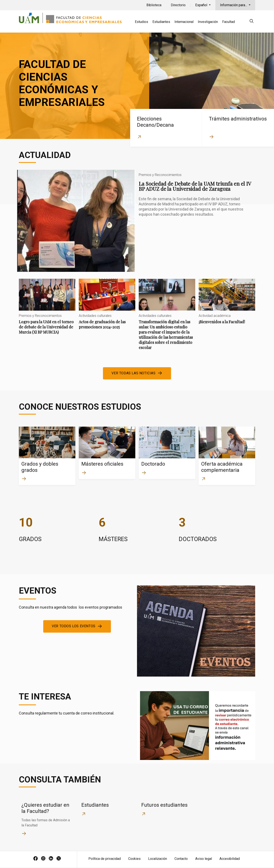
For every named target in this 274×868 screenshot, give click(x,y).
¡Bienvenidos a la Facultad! (227, 305)
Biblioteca (154, 5)
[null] (252, 22)
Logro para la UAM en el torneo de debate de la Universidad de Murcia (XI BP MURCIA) (47, 310)
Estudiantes (161, 22)
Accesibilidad (230, 859)
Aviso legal (204, 859)
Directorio (178, 5)
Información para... (234, 5)
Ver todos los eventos (74, 626)
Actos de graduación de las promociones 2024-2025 (107, 308)
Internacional (184, 22)
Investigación (208, 22)
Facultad (229, 22)
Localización (158, 859)
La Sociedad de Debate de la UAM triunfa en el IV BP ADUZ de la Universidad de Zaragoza (137, 221)
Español (202, 5)
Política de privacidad (105, 859)
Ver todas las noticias (133, 373)
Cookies (134, 859)
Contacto (181, 859)
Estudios (141, 22)
